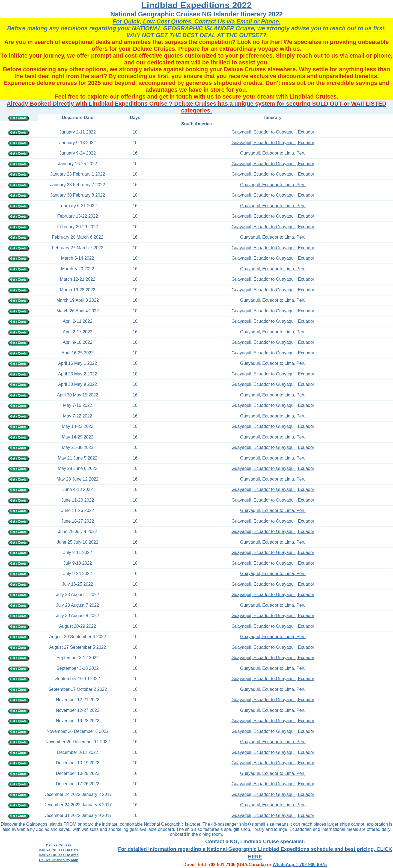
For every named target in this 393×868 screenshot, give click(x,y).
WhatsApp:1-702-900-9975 (300, 865)
